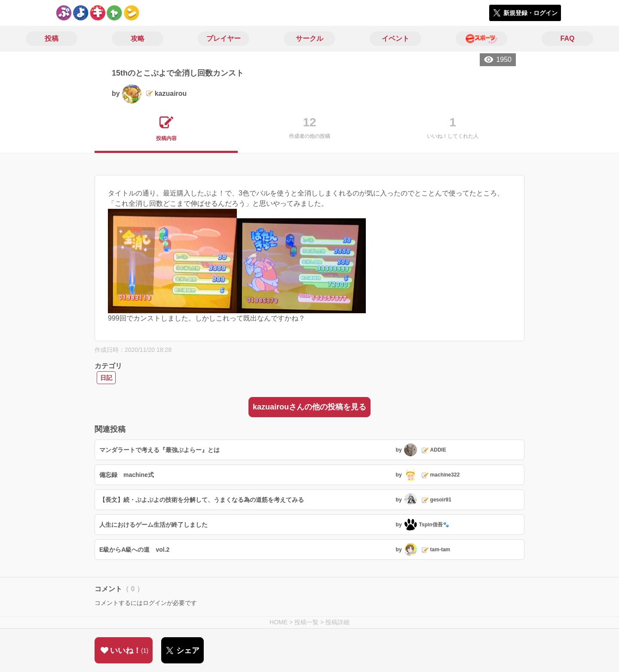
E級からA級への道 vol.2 (134, 550)
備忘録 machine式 (127, 475)
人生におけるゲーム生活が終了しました (153, 525)
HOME (279, 622)
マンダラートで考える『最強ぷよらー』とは (159, 450)
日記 (106, 378)
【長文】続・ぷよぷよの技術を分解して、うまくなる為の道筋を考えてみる (202, 500)
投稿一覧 (306, 622)
